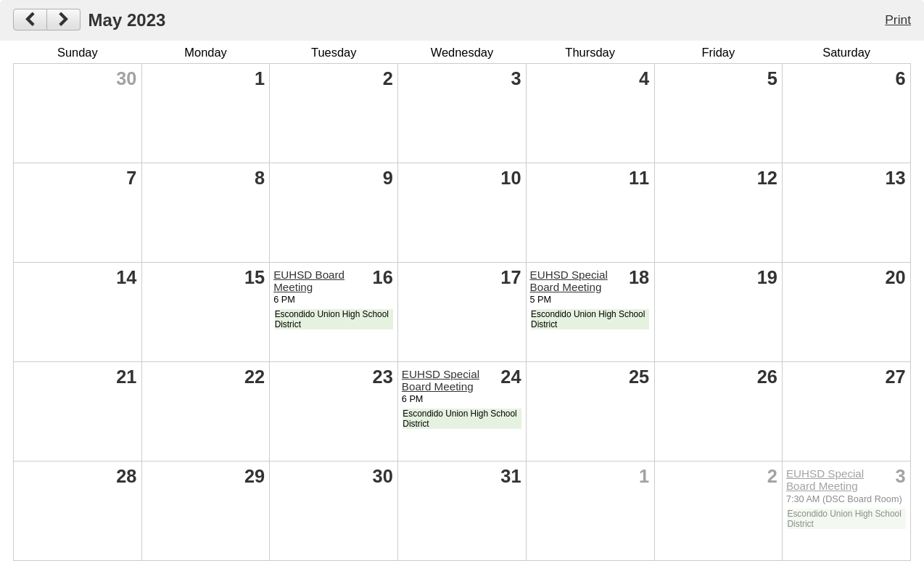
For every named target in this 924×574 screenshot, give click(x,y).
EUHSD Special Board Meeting (569, 281)
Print (898, 20)
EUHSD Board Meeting (309, 281)
